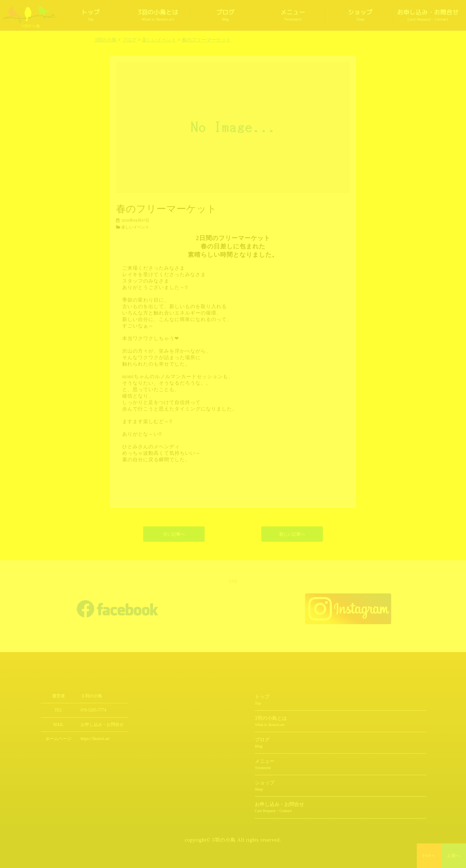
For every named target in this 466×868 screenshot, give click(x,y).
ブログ (225, 16)
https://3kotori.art (95, 739)
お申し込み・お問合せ (428, 16)
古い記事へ (174, 534)
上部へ (454, 856)
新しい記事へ (292, 534)
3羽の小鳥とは (158, 16)
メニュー (293, 16)
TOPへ (429, 856)
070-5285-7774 (93, 710)
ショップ (360, 16)
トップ (90, 16)
